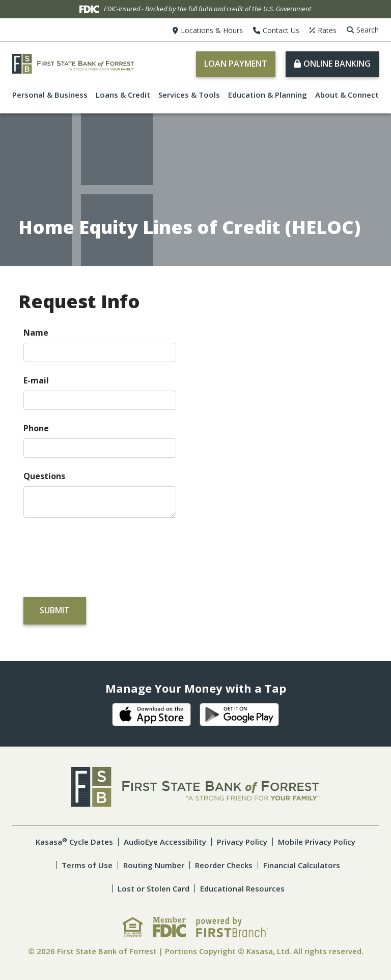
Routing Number (154, 865)
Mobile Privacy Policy (317, 842)
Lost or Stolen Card (153, 888)
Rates (327, 30)
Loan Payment (236, 64)
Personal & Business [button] (50, 95)
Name (36, 333)
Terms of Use (87, 865)
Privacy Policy (242, 842)
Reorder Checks (224, 865)
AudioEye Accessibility (165, 842)
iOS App (152, 715)
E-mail (36, 380)
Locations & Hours (212, 30)
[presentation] (101, 553)
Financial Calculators (302, 865)
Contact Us (281, 30)
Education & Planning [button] (268, 95)
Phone (36, 428)
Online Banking (337, 64)
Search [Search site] (368, 30)
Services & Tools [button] (189, 95)
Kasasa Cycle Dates (74, 842)
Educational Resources (242, 888)
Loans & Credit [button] (123, 95)
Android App (239, 715)
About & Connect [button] (347, 95)
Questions (44, 476)
